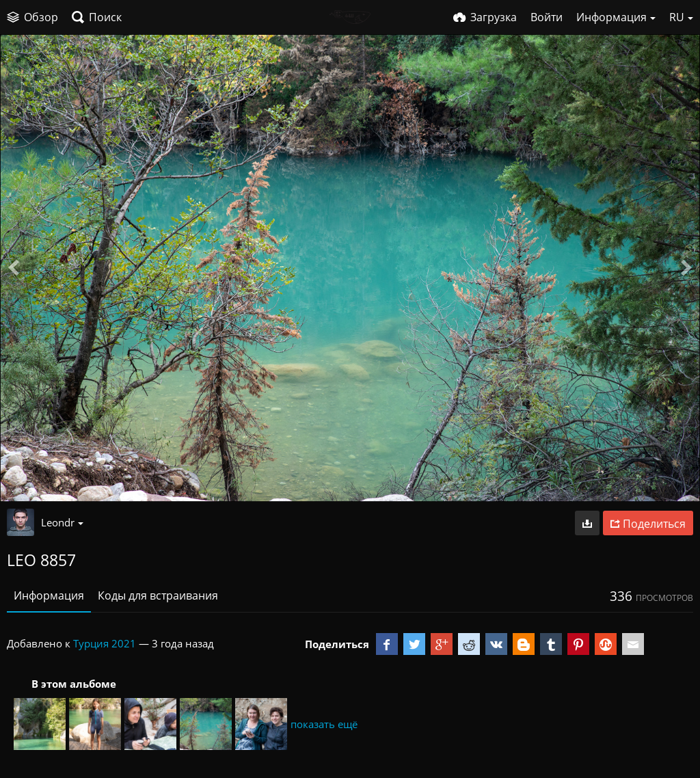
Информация (49, 595)
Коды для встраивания (158, 595)
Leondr (62, 522)
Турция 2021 (105, 643)
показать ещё (324, 724)
